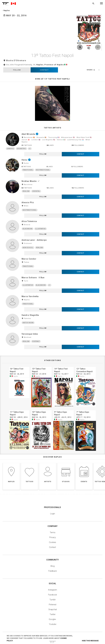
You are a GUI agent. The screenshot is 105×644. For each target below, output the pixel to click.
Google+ (52, 606)
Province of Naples (54, 51)
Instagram (53, 576)
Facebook (52, 581)
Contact (44, 56)
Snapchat (53, 596)
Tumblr (53, 586)
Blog (53, 552)
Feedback (53, 557)
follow (17, 56)
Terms (53, 519)
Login (53, 500)
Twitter (53, 601)
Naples (40, 51)
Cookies (52, 529)
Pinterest (53, 591)
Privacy (53, 524)
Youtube (53, 611)
